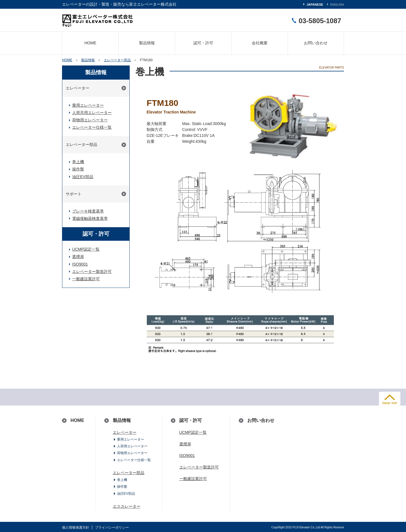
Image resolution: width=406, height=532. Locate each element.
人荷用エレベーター (132, 446)
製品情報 (147, 43)
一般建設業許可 (86, 279)
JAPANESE (315, 5)
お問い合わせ (316, 43)
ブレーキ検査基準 (88, 211)
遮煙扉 (78, 257)
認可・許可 (203, 43)
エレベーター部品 (117, 60)
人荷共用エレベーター (92, 113)
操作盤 (78, 169)
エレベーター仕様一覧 (92, 127)
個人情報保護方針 (76, 527)
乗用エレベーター (88, 105)
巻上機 (78, 162)
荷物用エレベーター (90, 120)
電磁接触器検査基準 (90, 218)
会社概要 (260, 43)
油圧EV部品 (83, 177)
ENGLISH (337, 5)
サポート (74, 194)
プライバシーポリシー (112, 527)
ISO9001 (80, 264)
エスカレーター (127, 506)
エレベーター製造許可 (92, 272)
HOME (90, 43)
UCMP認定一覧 (86, 249)
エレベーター (78, 88)
